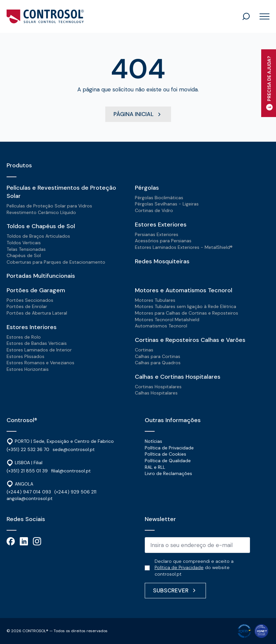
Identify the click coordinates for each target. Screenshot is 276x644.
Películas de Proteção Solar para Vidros (49, 206)
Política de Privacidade (169, 448)
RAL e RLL (155, 467)
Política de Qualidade (168, 461)
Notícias (153, 441)
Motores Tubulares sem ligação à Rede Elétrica (186, 306)
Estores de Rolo (24, 337)
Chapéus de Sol (24, 255)
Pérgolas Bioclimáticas (159, 198)
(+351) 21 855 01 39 (27, 471)
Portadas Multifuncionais (41, 276)
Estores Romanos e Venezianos (40, 363)
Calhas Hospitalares (156, 393)
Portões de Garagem (36, 290)
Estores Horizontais (28, 369)
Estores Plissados (25, 356)
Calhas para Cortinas (158, 356)
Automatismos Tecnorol (161, 326)
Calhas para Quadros (158, 363)
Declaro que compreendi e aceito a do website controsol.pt (194, 568)
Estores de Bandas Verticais (37, 343)
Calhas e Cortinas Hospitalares (178, 377)
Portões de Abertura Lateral (37, 313)
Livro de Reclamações (168, 473)
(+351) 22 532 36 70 (28, 449)
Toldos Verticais (24, 243)
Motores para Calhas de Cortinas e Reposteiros (187, 313)
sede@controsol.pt (74, 449)
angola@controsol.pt (30, 498)
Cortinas (144, 350)
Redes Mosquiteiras (162, 261)
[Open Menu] (262, 16)
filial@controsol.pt (71, 471)
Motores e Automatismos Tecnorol (184, 290)
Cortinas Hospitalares (158, 387)
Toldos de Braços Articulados (38, 236)
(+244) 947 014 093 (29, 492)
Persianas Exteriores (157, 234)
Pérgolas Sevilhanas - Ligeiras (167, 204)
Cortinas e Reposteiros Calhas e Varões (190, 340)
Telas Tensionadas (26, 249)
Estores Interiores (32, 327)
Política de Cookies (165, 454)
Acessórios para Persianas (163, 241)
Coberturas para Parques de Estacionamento (56, 262)
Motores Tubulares (155, 300)
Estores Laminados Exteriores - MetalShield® (184, 247)
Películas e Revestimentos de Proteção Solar (61, 192)
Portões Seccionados (30, 300)
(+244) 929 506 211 (75, 492)
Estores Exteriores (161, 225)
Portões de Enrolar (27, 306)
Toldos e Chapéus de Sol (41, 226)
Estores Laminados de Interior (39, 350)
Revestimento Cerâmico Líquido (41, 212)
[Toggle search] (246, 16)
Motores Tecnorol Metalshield (167, 320)
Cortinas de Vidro (154, 210)
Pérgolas (147, 188)
